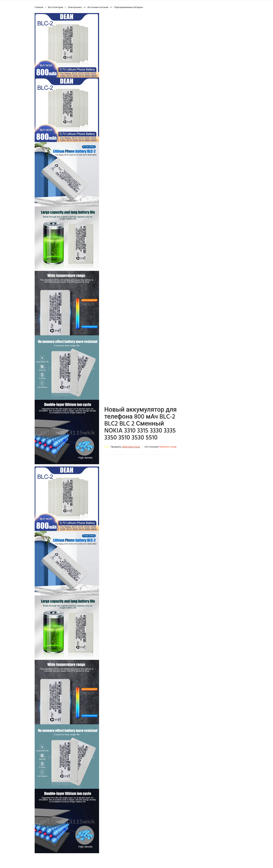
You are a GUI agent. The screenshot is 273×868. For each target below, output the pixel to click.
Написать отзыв (168, 447)
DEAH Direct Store (131, 447)
